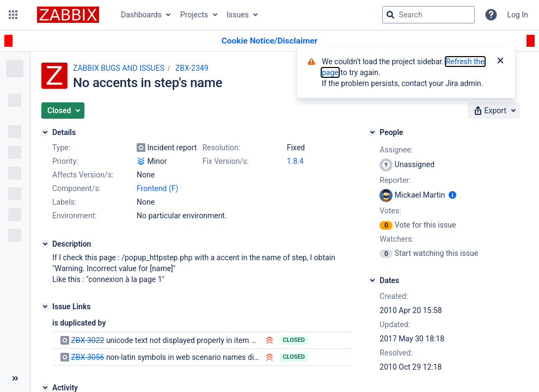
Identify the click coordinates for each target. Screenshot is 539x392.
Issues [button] (238, 15)
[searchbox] (428, 15)
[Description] (45, 244)
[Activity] (45, 388)
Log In (518, 15)
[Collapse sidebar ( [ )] (15, 378)
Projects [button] (194, 15)
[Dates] (372, 280)
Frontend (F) (157, 188)
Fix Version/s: (226, 161)
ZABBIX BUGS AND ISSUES (119, 68)
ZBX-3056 (87, 357)
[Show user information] (452, 195)
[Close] (500, 62)
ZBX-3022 (87, 340)
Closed (294, 340)
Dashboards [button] (141, 15)
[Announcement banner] (269, 41)
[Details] (45, 132)
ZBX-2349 (192, 68)
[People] (372, 132)
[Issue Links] (45, 307)
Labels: (64, 202)
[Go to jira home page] (68, 15)
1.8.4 (295, 161)
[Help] (491, 15)
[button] (13, 15)
